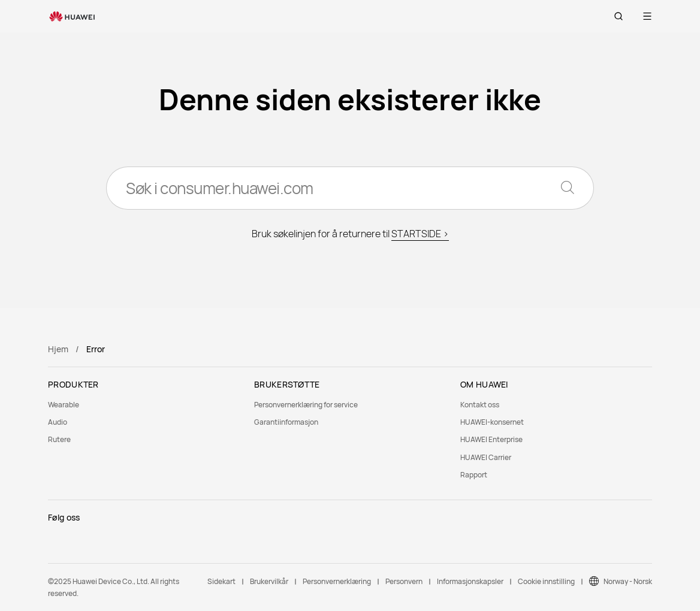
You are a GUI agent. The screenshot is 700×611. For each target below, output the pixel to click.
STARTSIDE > (420, 234)
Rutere (59, 439)
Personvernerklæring (337, 581)
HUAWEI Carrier (486, 457)
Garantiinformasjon (286, 422)
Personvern (404, 581)
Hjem (58, 349)
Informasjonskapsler (470, 581)
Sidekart (221, 581)
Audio (58, 422)
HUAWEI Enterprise (491, 439)
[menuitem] (144, 405)
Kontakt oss (480, 405)
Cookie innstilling (546, 581)
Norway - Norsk (628, 581)
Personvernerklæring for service (306, 405)
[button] (618, 16)
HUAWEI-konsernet (492, 422)
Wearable (64, 405)
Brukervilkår (269, 581)
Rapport (474, 475)
